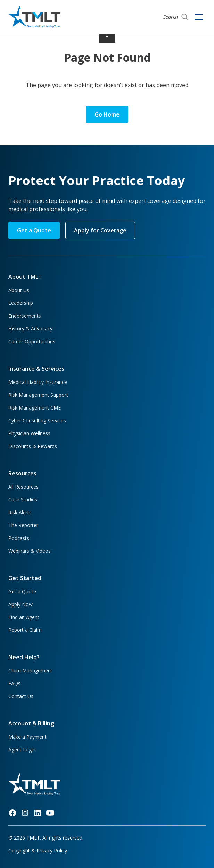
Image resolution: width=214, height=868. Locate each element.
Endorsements (25, 316)
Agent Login (22, 750)
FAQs (14, 683)
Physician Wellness (29, 433)
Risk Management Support (38, 395)
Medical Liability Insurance (38, 382)
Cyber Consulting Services (37, 420)
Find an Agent (24, 617)
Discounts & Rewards (33, 446)
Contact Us (21, 696)
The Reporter (23, 525)
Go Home (107, 114)
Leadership (21, 303)
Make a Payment (27, 737)
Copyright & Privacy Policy (38, 850)
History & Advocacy (30, 329)
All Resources (23, 487)
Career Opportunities (32, 341)
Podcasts (19, 538)
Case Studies (23, 500)
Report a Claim (25, 630)
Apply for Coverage (100, 230)
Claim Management (30, 671)
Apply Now (20, 604)
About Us (19, 290)
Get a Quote (34, 230)
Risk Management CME (35, 408)
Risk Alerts (20, 512)
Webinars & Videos (30, 551)
